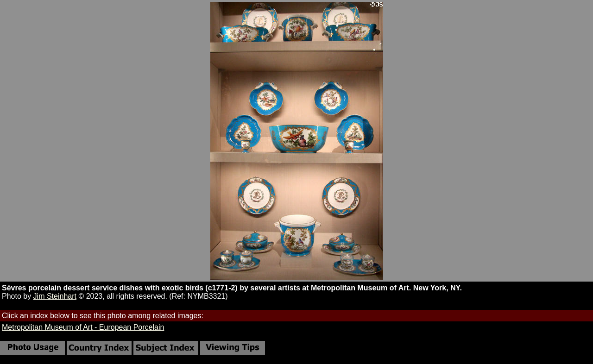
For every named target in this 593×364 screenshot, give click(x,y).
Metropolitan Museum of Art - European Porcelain (83, 327)
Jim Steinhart (55, 296)
